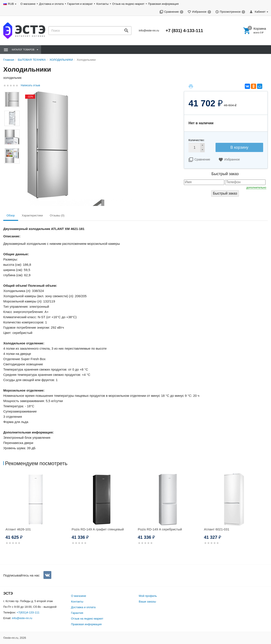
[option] (36, 514)
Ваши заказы (148, 602)
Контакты (102, 4)
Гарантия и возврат (80, 4)
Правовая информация (163, 4)
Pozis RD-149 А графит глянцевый (98, 529)
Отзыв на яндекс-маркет (128, 4)
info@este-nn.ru (149, 30)
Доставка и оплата (51, 4)
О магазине (28, 4)
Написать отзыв (30, 85)
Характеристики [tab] (32, 215)
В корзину (239, 147)
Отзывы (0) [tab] (57, 215)
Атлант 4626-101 (18, 529)
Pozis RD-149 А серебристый (160, 529)
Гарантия (77, 613)
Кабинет (257, 12)
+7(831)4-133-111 (28, 612)
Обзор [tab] (11, 215)
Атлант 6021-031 (217, 529)
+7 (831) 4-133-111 (184, 31)
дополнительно (256, 187)
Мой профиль (148, 596)
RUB (11, 4)
